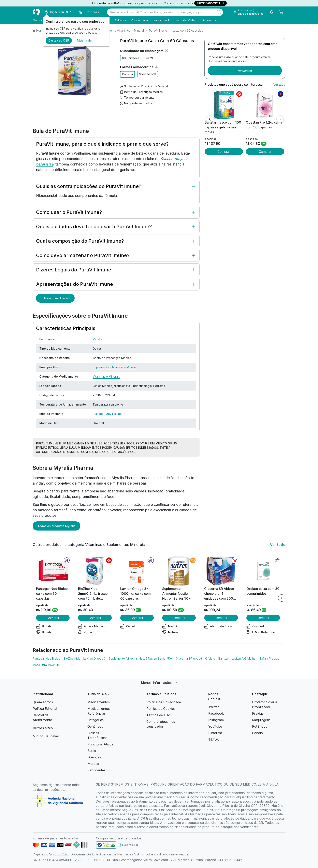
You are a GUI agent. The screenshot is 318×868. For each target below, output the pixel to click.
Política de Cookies (161, 709)
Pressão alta (139, 20)
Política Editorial (45, 709)
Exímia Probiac (270, 658)
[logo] (36, 12)
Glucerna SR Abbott (189, 658)
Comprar (224, 152)
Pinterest (215, 733)
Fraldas (258, 713)
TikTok (213, 739)
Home (40, 30)
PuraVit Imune (158, 30)
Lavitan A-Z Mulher (244, 658)
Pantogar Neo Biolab (47, 658)
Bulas (92, 751)
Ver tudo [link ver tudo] (279, 85)
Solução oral (148, 74)
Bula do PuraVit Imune (55, 298)
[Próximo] (280, 119)
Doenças (94, 757)
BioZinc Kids (72, 658)
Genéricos (209, 20)
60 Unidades (131, 58)
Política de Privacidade (164, 702)
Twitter (214, 707)
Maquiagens (261, 720)
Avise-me (245, 70)
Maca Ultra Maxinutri (46, 665)
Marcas (93, 764)
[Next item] (282, 598)
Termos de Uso (158, 715)
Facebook (216, 713)
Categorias (96, 720)
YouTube (215, 726)
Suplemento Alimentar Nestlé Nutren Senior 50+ (141, 658)
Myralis (97, 339)
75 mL (150, 58)
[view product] (224, 105)
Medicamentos (99, 702)
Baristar (223, 658)
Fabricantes (96, 770)
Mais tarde (84, 40)
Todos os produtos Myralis (56, 526)
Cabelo (257, 733)
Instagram (216, 720)
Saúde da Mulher (185, 20)
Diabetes (120, 20)
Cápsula (127, 74)
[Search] (219, 12)
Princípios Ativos (100, 744)
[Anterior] (210, 119)
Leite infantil (161, 20)
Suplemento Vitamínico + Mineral (122, 30)
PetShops (260, 726)
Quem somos (43, 702)
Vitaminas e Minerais (106, 376)
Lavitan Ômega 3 (95, 658)
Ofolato (210, 658)
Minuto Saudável (46, 736)
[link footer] (106, 845)
